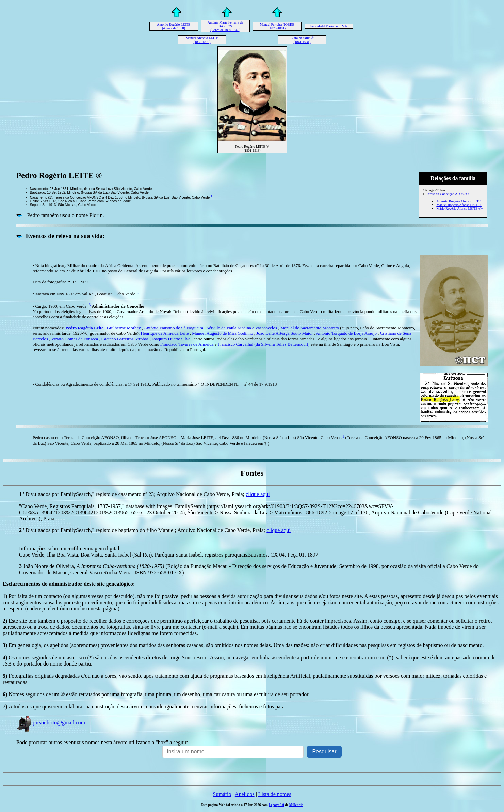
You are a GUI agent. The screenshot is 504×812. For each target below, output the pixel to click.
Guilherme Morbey (124, 328)
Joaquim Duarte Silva (172, 339)
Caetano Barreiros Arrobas (126, 339)
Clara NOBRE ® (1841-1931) (302, 40)
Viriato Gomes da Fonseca (75, 339)
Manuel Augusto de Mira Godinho (223, 333)
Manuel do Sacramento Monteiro (310, 328)
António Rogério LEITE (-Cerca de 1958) (174, 26)
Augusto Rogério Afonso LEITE (458, 201)
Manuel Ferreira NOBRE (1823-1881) (277, 26)
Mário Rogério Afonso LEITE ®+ (460, 209)
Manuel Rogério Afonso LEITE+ (459, 205)
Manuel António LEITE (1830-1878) (202, 40)
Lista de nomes (275, 794)
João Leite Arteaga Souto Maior (285, 333)
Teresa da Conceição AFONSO (447, 194)
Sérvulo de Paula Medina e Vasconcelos (242, 328)
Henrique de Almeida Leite (165, 333)
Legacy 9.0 (276, 805)
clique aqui (258, 494)
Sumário (222, 794)
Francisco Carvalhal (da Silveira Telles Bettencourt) (264, 344)
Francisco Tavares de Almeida (188, 344)
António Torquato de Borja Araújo (347, 333)
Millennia (296, 805)
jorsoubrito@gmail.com (51, 723)
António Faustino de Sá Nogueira (174, 328)
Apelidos (245, 794)
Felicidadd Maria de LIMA (329, 26)
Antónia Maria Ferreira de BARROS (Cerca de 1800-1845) (225, 26)
